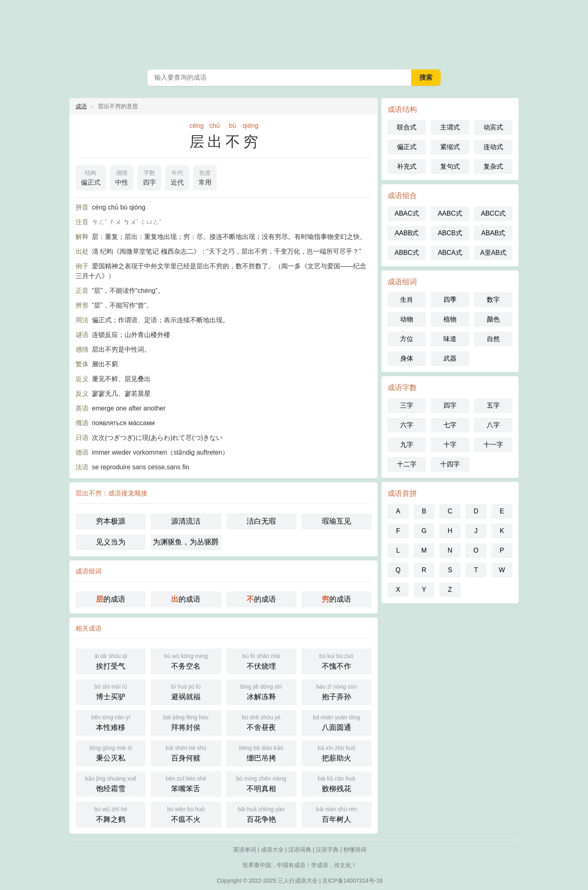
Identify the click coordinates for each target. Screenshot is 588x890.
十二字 (407, 464)
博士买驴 (111, 691)
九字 (407, 445)
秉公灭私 (111, 753)
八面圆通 (336, 722)
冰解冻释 (261, 691)
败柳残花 (336, 783)
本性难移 (111, 722)
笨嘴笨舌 (186, 783)
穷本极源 (111, 521)
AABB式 (407, 233)
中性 (122, 177)
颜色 (493, 319)
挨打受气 (111, 661)
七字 (450, 425)
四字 (149, 177)
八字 (493, 425)
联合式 (407, 127)
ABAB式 (493, 233)
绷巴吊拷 (261, 753)
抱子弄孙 (336, 691)
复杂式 (493, 166)
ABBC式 (407, 253)
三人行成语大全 (298, 881)
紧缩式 (450, 147)
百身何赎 (186, 753)
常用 (205, 177)
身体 (407, 358)
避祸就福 (186, 691)
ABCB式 (450, 233)
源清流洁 (186, 521)
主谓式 (450, 127)
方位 (407, 339)
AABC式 (450, 213)
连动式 (493, 147)
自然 (493, 339)
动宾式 (493, 127)
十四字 (450, 464)
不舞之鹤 (111, 814)
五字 (493, 405)
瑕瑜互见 (336, 521)
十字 (450, 445)
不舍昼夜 (261, 722)
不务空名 (186, 661)
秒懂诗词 (355, 850)
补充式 (407, 166)
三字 (407, 405)
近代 (177, 177)
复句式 (450, 166)
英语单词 (245, 850)
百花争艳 (261, 814)
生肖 (407, 300)
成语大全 (272, 850)
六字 (407, 425)
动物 (407, 319)
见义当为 (111, 542)
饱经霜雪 (111, 783)
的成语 (111, 599)
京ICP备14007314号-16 (352, 881)
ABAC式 (407, 213)
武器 (450, 358)
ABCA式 (450, 253)
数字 (493, 300)
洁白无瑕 (261, 521)
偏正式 (91, 177)
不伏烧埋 (261, 661)
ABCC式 (493, 213)
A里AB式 (493, 253)
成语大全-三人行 (294, 33)
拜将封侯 (186, 722)
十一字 (493, 445)
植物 (450, 319)
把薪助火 (336, 753)
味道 (450, 339)
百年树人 (336, 814)
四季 (450, 300)
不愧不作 (336, 661)
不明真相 (261, 783)
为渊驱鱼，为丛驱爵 (186, 542)
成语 (81, 106)
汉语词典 (300, 850)
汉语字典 (327, 850)
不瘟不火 (186, 814)
